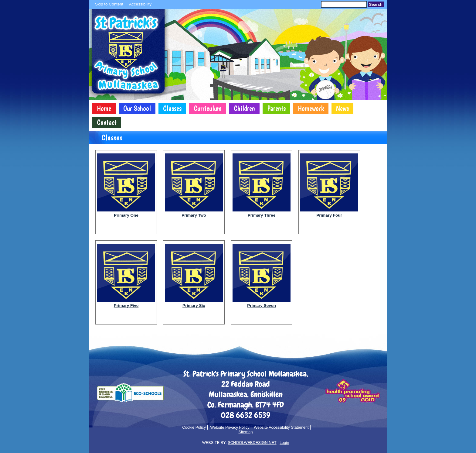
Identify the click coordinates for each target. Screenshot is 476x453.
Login (284, 443)
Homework (311, 108)
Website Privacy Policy (230, 427)
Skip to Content (109, 4)
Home (104, 108)
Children (244, 108)
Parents (276, 108)
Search (376, 4)
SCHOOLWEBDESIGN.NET (252, 443)
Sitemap (246, 432)
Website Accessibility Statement (281, 427)
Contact (107, 122)
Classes (172, 108)
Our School (137, 108)
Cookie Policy (194, 427)
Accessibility (140, 4)
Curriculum (208, 108)
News (342, 108)
